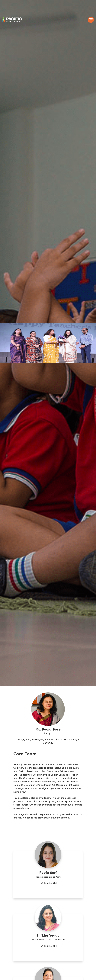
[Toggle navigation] (91, 20)
